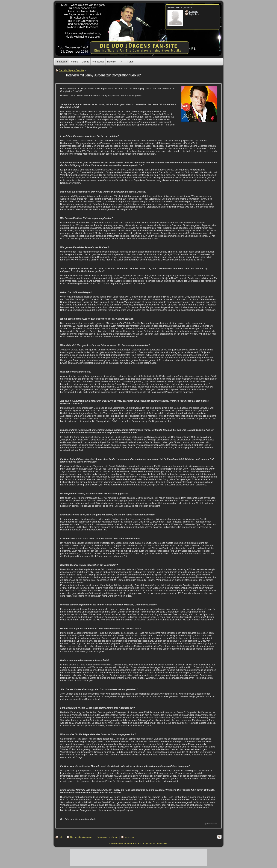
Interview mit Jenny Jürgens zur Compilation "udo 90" (104, 75)
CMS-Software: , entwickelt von (139, 843)
